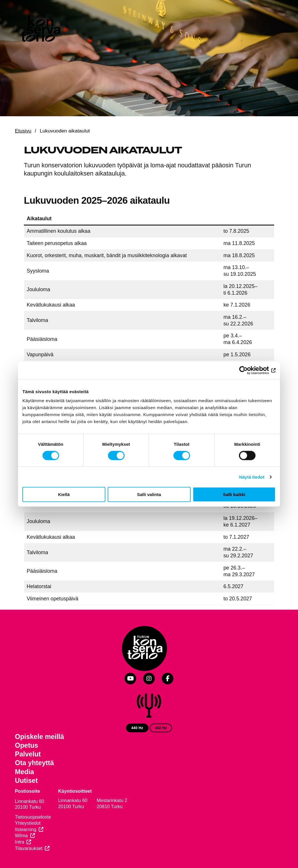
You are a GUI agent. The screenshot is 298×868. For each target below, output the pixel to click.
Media (24, 772)
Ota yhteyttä (34, 763)
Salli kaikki (234, 494)
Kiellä (64, 494)
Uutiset (26, 781)
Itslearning (26, 829)
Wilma (21, 836)
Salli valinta (149, 494)
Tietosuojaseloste (33, 817)
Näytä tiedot (252, 477)
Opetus (26, 745)
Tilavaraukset (29, 848)
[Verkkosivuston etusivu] (40, 30)
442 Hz (161, 728)
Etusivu (23, 131)
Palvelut (28, 754)
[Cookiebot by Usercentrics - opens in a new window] (250, 370)
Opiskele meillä (39, 737)
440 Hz (137, 728)
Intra (19, 842)
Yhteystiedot (28, 823)
